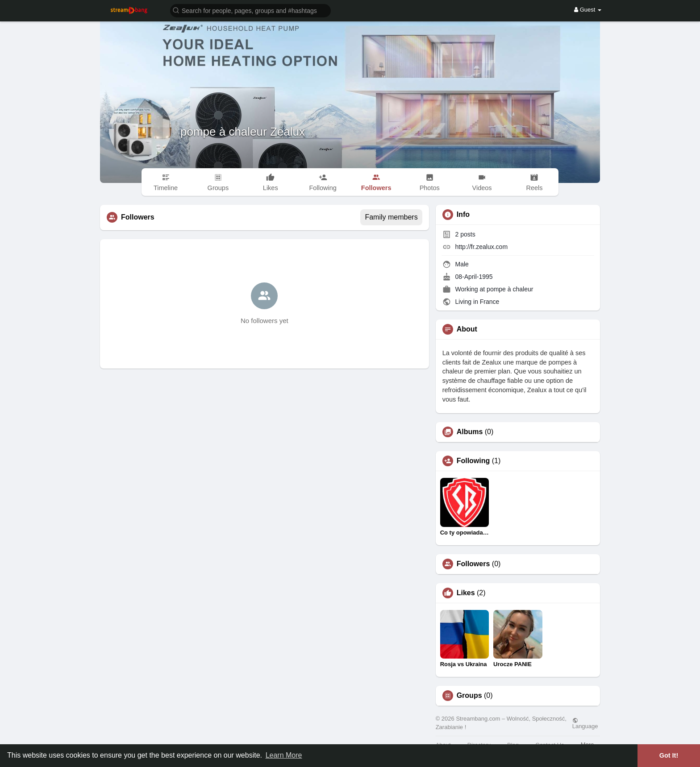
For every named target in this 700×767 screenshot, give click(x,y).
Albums (470, 432)
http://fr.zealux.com (482, 247)
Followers (473, 564)
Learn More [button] (284, 755)
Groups (469, 696)
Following (473, 461)
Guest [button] (588, 10)
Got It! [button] (669, 755)
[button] (250, 10)
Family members (391, 217)
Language (585, 723)
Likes (466, 593)
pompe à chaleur (510, 289)
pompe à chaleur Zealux (243, 132)
